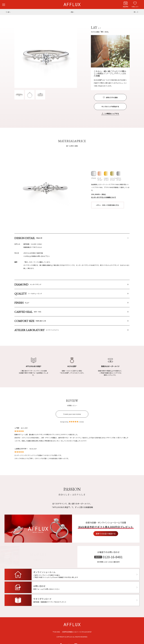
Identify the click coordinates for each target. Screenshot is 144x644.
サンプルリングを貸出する (110, 107)
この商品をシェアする (111, 114)
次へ (135, 12)
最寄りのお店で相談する (116, 534)
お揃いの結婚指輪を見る (110, 205)
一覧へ (72, 12)
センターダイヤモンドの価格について (104, 197)
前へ (9, 12)
